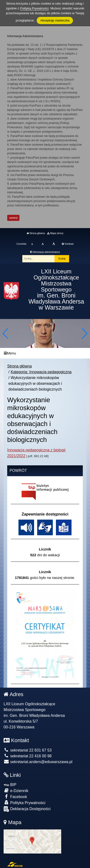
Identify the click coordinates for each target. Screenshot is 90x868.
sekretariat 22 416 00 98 (28, 756)
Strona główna (36, 233)
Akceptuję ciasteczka (55, 20)
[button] (84, 333)
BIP (10, 785)
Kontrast (68, 244)
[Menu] (45, 353)
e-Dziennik (16, 790)
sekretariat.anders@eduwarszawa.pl (38, 762)
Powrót (18, 471)
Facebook (15, 797)
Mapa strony (55, 233)
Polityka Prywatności (24, 803)
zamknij (13, 218)
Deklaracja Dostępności (27, 809)
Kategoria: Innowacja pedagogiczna (41, 372)
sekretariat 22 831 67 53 (28, 750)
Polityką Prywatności (34, 8)
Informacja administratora (45, 252)
